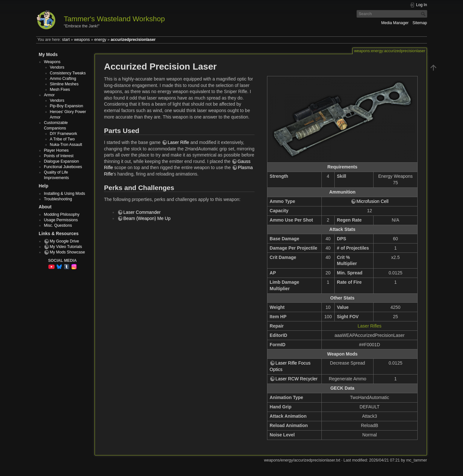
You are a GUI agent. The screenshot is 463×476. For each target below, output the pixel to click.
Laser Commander (142, 212)
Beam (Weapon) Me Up (147, 218)
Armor (49, 95)
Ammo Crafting (63, 79)
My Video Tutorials (66, 247)
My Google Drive (64, 241)
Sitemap (420, 23)
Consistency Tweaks (68, 73)
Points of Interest (59, 156)
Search (424, 14)
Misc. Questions (58, 225)
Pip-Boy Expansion (67, 106)
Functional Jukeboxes (63, 167)
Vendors (57, 67)
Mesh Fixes (60, 90)
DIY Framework (64, 134)
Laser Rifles (370, 326)
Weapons (52, 62)
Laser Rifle (178, 142)
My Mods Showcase (67, 252)
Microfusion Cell (373, 201)
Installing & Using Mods (64, 194)
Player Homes (56, 150)
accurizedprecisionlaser (133, 40)
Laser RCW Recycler (296, 379)
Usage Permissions (61, 220)
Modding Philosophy (61, 214)
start (66, 40)
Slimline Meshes (64, 84)
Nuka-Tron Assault (66, 145)
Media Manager (395, 23)
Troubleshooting (58, 199)
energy (100, 40)
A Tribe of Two (62, 139)
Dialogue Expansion (61, 161)
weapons (82, 40)
